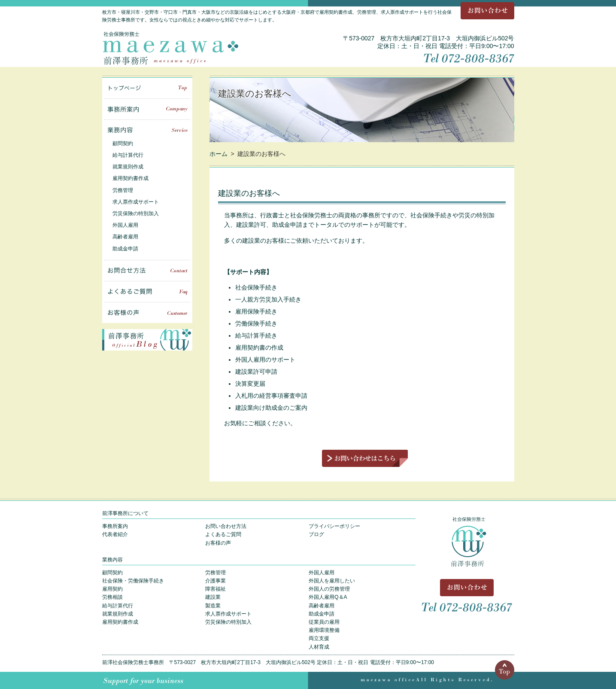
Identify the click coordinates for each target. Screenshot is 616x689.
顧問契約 (123, 143)
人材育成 (319, 647)
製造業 (213, 606)
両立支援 (319, 638)
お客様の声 (147, 313)
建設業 (213, 597)
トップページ (147, 88)
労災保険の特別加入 (136, 213)
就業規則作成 (128, 167)
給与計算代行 (128, 155)
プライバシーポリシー (334, 526)
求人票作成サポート (136, 202)
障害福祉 (215, 589)
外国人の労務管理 (329, 589)
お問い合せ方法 (147, 271)
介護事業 (215, 581)
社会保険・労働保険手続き (133, 581)
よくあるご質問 (147, 292)
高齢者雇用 (125, 237)
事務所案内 (147, 109)
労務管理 (123, 190)
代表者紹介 (115, 534)
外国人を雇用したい (332, 581)
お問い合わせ (487, 11)
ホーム (218, 154)
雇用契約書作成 (130, 178)
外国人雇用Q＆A (328, 597)
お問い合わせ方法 (226, 526)
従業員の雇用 (324, 622)
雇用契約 (112, 589)
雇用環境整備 (324, 630)
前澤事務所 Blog (147, 340)
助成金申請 (125, 249)
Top (505, 670)
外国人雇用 (125, 225)
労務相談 (112, 597)
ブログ (316, 534)
